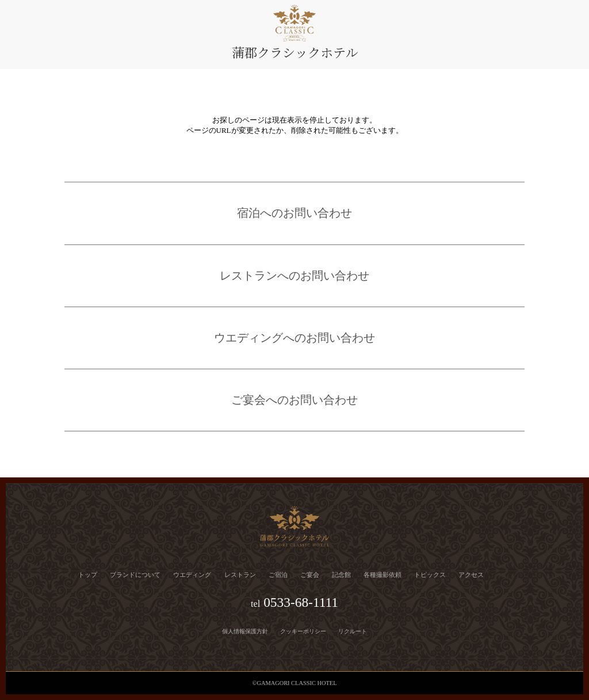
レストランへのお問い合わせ (294, 276)
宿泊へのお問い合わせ (294, 213)
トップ (88, 575)
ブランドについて (135, 575)
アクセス (471, 575)
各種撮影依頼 (383, 575)
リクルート (353, 631)
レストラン (240, 575)
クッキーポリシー (303, 631)
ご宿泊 (278, 575)
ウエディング (192, 575)
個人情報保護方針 (245, 631)
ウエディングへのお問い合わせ (294, 338)
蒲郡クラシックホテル (295, 52)
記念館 (341, 575)
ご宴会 (310, 575)
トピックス (430, 575)
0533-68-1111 (301, 602)
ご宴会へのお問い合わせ (294, 400)
